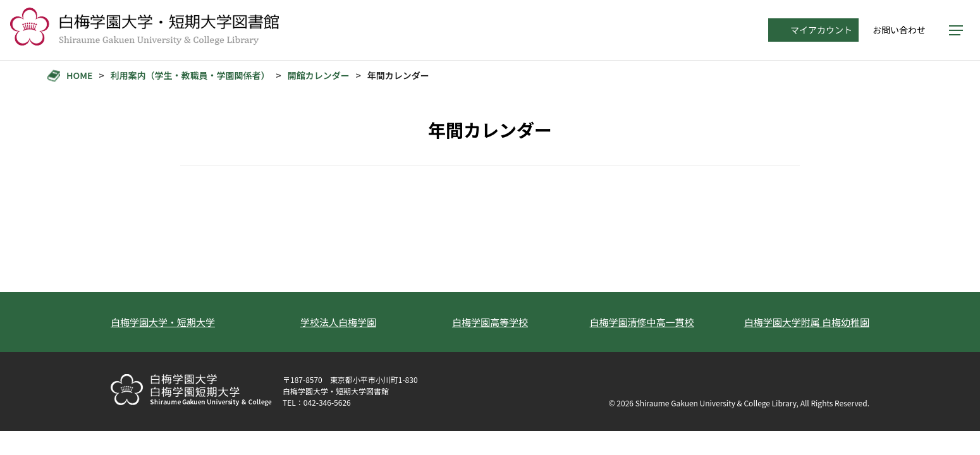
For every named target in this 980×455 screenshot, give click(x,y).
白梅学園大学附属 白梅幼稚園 (807, 322)
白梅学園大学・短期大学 (163, 322)
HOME (79, 76)
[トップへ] (144, 30)
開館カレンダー (319, 76)
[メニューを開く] (956, 30)
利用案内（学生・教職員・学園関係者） (190, 76)
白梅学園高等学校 (490, 322)
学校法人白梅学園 (338, 322)
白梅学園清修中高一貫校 (641, 322)
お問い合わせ (899, 30)
